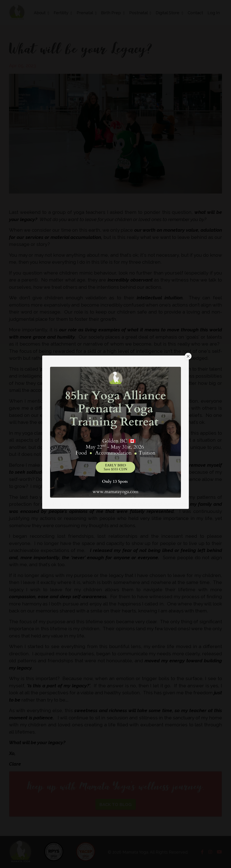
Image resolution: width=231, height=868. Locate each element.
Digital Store (169, 13)
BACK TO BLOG (116, 804)
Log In (214, 13)
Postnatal (140, 13)
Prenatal (87, 13)
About (42, 13)
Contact (195, 13)
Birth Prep (113, 13)
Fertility (63, 13)
